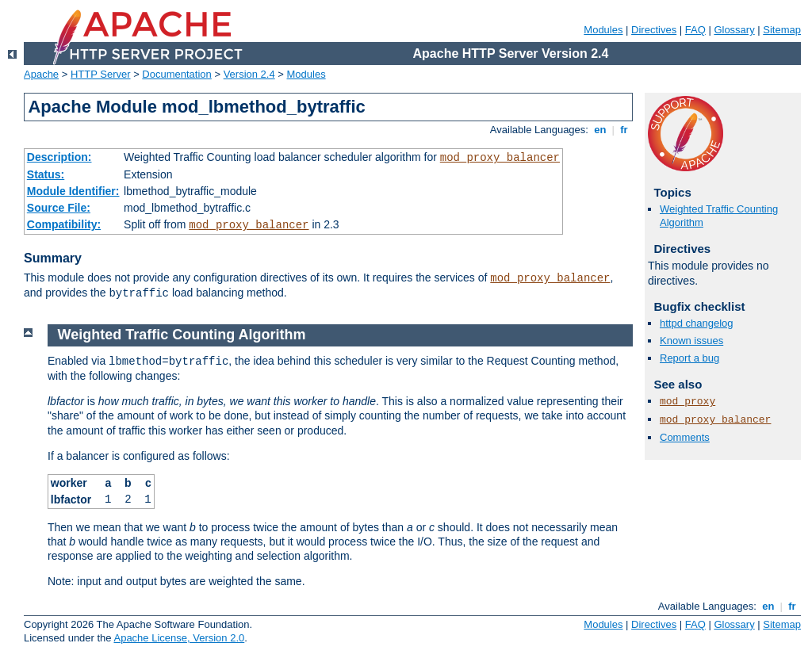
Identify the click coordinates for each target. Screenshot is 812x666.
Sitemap (782, 30)
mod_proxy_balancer (500, 158)
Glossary (734, 30)
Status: (46, 174)
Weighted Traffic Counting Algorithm (182, 335)
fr (624, 130)
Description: (59, 157)
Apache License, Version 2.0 (179, 638)
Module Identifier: (73, 191)
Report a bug (689, 358)
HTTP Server (101, 74)
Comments (685, 437)
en (600, 130)
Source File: (59, 208)
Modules (603, 30)
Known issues (691, 341)
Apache (41, 74)
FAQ (695, 30)
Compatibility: (64, 224)
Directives (654, 30)
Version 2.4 (249, 74)
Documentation (176, 74)
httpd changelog (697, 323)
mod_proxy (688, 402)
